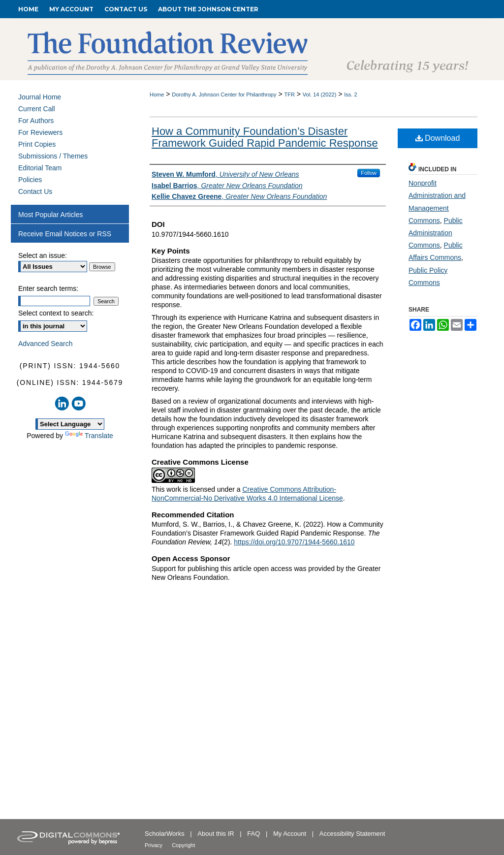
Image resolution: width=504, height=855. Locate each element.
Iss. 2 (350, 95)
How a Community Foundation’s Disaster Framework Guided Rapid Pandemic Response (265, 137)
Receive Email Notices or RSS (65, 234)
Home (157, 95)
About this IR (217, 834)
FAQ (254, 834)
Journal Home (40, 97)
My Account (291, 834)
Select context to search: (56, 313)
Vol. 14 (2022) (320, 95)
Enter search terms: (48, 288)
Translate (89, 436)
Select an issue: (43, 255)
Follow (369, 173)
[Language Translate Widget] (70, 424)
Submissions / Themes (53, 156)
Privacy (154, 845)
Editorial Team (40, 168)
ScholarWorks (165, 834)
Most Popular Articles (51, 215)
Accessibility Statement (352, 834)
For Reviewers (40, 132)
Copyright (183, 845)
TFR (289, 95)
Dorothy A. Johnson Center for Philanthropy (224, 95)
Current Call (37, 109)
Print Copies (37, 144)
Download (438, 138)
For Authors (36, 121)
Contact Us (35, 191)
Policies (30, 180)
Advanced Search (46, 344)
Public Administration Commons (436, 233)
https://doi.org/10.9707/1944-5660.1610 (294, 542)
